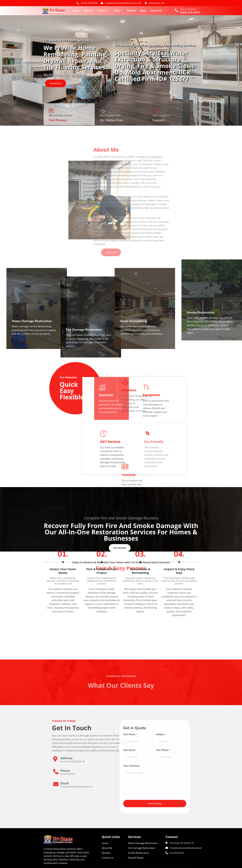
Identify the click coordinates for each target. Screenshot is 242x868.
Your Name (61, 734)
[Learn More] (159, 760)
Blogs (143, 11)
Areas (118, 11)
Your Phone (94, 750)
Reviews (132, 11)
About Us (89, 11)
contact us (64, 83)
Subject (92, 734)
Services (104, 11)
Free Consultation (188, 9)
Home (76, 11)
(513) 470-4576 (190, 13)
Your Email (61, 750)
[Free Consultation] (177, 10)
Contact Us (156, 11)
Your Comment (62, 766)
